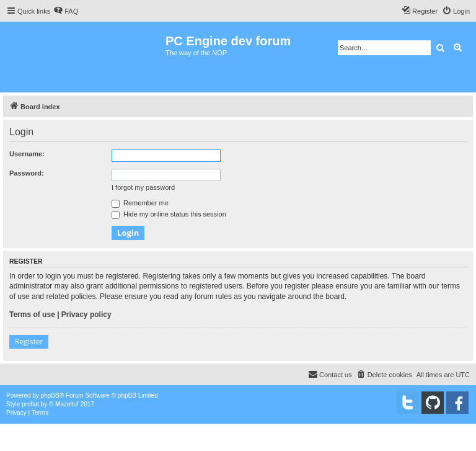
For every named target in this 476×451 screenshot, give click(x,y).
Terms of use (32, 315)
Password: (27, 173)
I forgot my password (143, 187)
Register (29, 342)
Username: (27, 154)
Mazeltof (67, 404)
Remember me (140, 203)
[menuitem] (66, 11)
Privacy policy (86, 315)
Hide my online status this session (169, 214)
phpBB (50, 395)
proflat (30, 404)
